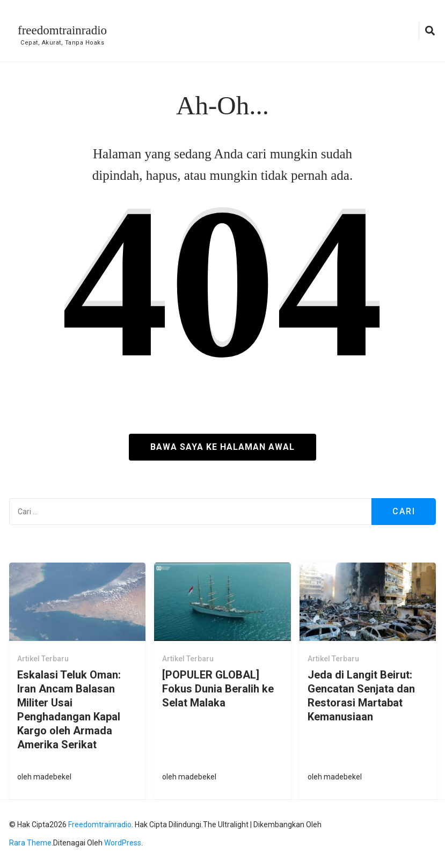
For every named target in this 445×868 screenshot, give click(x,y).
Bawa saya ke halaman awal (222, 447)
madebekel (52, 777)
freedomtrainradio (62, 30)
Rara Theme (30, 843)
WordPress (123, 843)
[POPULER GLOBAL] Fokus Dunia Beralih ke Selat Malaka (218, 689)
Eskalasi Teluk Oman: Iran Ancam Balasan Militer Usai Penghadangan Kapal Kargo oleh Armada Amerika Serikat (69, 710)
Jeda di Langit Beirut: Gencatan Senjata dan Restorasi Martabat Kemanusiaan (361, 696)
